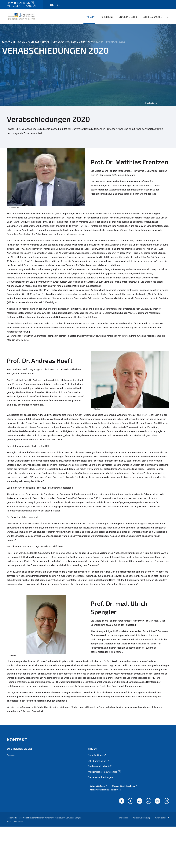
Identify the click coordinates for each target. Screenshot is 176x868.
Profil (46, 42)
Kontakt (17, 739)
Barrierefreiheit (162, 818)
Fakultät (91, 17)
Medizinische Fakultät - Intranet (106, 790)
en (59, 5)
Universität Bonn (20, 3)
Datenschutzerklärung (141, 818)
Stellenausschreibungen (100, 777)
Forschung (107, 17)
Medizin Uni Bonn (14, 42)
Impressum (123, 818)
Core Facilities (97, 755)
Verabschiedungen (65, 42)
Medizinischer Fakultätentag (105, 772)
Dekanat (11, 755)
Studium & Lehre (128, 17)
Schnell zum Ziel (152, 17)
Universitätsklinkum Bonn (125, 786)
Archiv (85, 42)
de (52, 5)
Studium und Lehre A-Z (100, 766)
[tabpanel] (88, 65)
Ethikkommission (99, 761)
